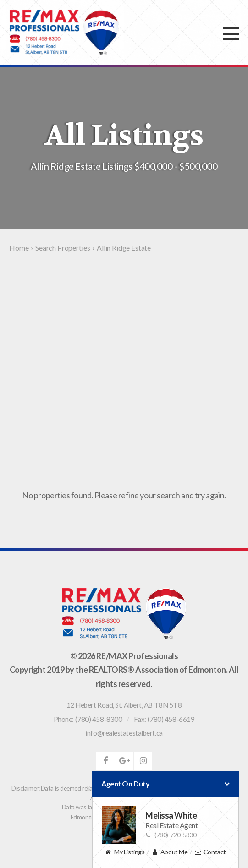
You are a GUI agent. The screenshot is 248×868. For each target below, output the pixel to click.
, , (124, 705)
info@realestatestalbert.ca (124, 733)
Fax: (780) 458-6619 (164, 719)
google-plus (124, 761)
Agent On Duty (165, 784)
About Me (169, 852)
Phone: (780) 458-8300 (88, 719)
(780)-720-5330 (171, 835)
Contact (210, 852)
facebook (105, 761)
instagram (143, 761)
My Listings (125, 852)
